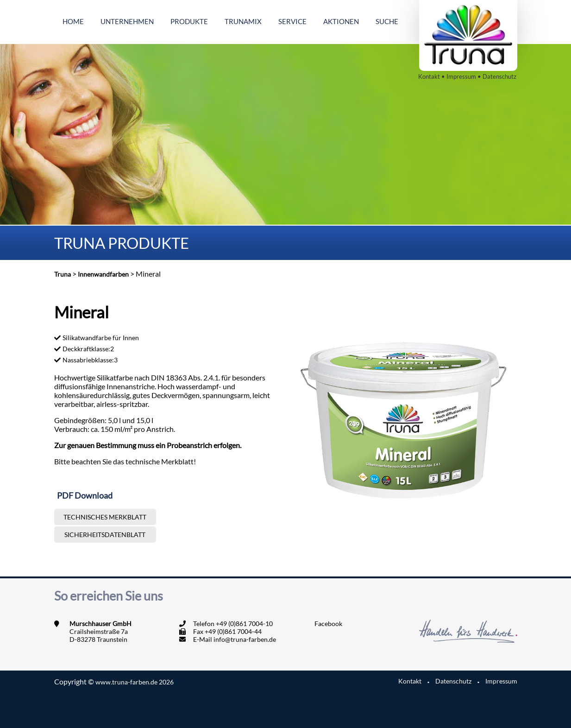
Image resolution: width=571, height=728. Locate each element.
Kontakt (429, 76)
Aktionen (341, 21)
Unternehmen (127, 21)
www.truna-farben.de (135, 682)
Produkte (189, 21)
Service (292, 21)
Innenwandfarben (103, 274)
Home (73, 21)
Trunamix (243, 21)
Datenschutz (499, 76)
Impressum (461, 76)
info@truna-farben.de (245, 639)
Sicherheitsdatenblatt (105, 535)
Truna (63, 274)
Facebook (328, 624)
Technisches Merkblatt (105, 517)
